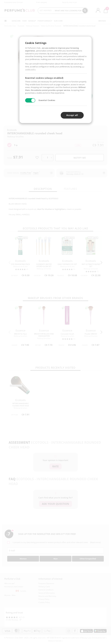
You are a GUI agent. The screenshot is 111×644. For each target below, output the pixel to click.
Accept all (72, 115)
